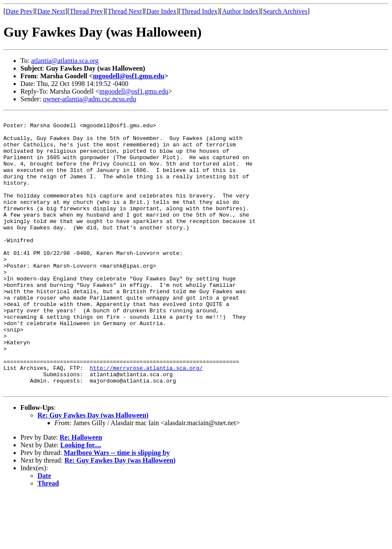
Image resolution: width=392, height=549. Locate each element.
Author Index (240, 11)
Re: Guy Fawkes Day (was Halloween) (93, 470)
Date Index (162, 11)
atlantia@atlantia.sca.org (65, 61)
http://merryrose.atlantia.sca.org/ (146, 419)
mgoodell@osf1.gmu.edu (129, 76)
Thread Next (125, 11)
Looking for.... (81, 500)
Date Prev (19, 11)
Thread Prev (86, 11)
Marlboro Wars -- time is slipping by (117, 508)
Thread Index (199, 11)
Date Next (51, 11)
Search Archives (285, 11)
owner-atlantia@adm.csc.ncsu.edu (90, 99)
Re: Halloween (81, 492)
